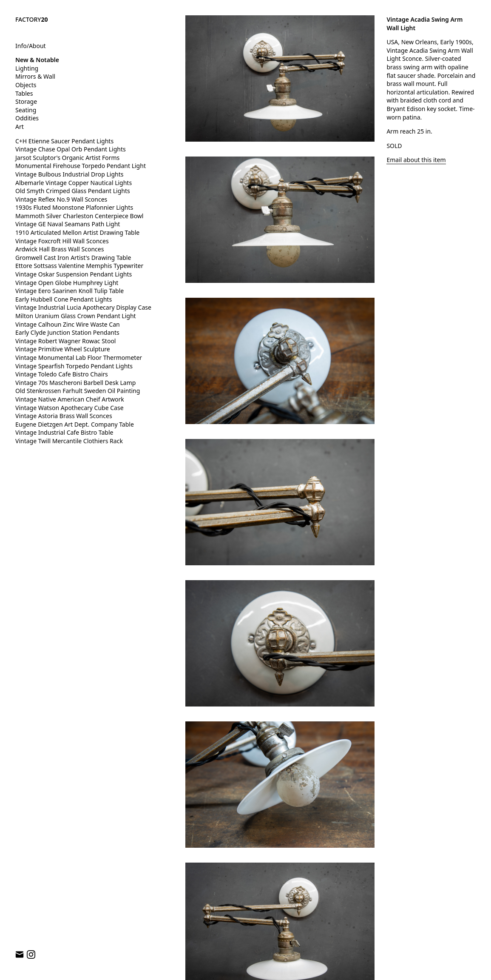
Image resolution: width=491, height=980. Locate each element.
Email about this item (416, 160)
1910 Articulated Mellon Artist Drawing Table (77, 232)
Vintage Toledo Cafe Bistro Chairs (62, 374)
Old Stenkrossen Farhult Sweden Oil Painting (78, 391)
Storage (26, 101)
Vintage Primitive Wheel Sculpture (63, 349)
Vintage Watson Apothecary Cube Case (70, 408)
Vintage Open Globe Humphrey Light (67, 283)
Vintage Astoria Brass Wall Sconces (64, 416)
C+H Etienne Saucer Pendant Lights (64, 141)
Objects (26, 85)
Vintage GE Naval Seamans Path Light (68, 224)
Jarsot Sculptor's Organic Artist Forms (67, 158)
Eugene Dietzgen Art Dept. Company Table (75, 424)
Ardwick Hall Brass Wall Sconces (60, 249)
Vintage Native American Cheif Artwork (70, 399)
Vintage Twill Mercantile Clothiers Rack (69, 441)
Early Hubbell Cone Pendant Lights (64, 299)
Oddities (27, 118)
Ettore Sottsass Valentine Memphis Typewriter (79, 266)
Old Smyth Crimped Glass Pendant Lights (73, 191)
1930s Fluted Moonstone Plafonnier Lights (74, 207)
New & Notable (37, 60)
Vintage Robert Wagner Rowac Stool (65, 341)
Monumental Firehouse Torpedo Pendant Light (81, 166)
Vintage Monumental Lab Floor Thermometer (79, 358)
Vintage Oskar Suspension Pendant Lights (74, 274)
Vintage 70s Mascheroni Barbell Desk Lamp (75, 383)
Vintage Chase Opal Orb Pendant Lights (71, 149)
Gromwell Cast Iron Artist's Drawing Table (73, 258)
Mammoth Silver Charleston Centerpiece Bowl (79, 216)
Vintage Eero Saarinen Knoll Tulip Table (70, 291)
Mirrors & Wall (35, 76)
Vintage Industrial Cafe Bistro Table (64, 432)
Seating (26, 110)
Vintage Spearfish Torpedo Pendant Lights (74, 366)
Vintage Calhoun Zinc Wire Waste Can (68, 324)
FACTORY (32, 19)
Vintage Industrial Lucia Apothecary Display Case (83, 307)
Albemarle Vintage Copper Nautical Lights (74, 183)
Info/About (31, 46)
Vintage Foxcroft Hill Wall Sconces (62, 241)
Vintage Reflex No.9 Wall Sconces (61, 199)
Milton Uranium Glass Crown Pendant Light (76, 316)
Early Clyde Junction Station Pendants (67, 332)
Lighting (27, 68)
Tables (24, 93)
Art (20, 127)
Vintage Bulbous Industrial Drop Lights (70, 174)
